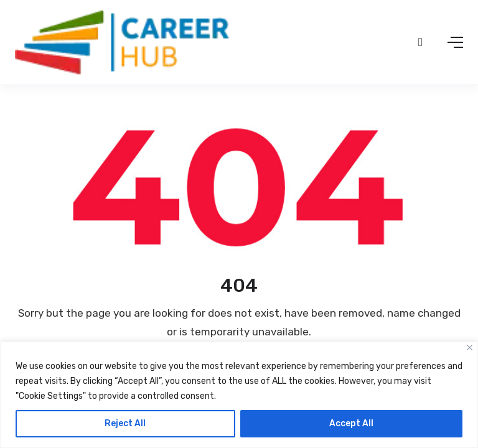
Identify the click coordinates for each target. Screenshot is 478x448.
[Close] (470, 348)
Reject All (125, 423)
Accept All (351, 423)
